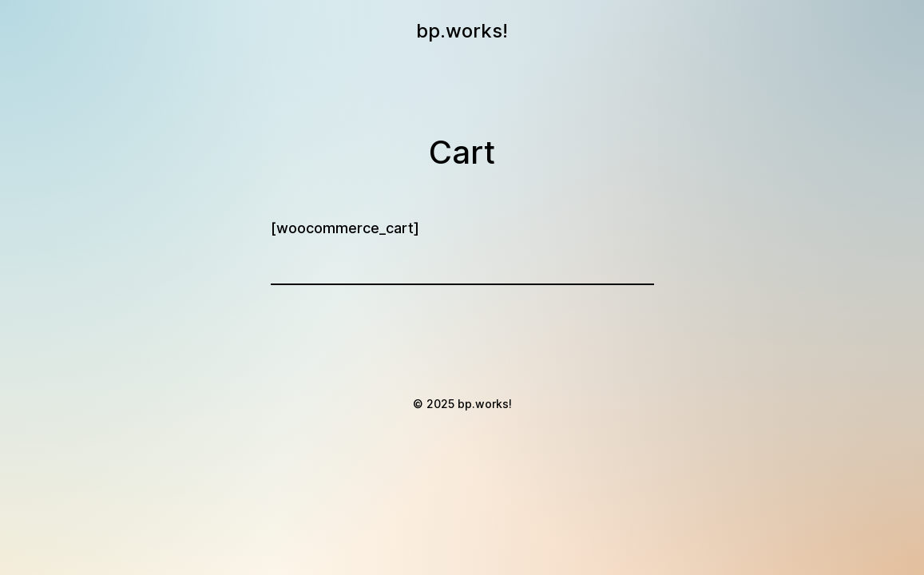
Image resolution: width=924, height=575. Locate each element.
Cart (462, 152)
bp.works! (462, 31)
